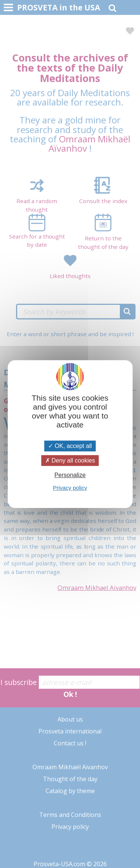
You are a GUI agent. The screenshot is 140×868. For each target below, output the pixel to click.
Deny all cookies (70, 460)
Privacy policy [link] (70, 488)
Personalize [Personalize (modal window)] (70, 475)
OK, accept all (70, 446)
